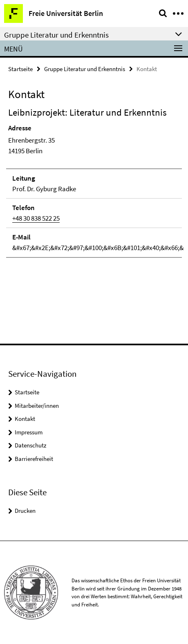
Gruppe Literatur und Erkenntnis (85, 69)
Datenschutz (30, 445)
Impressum (29, 432)
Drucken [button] (25, 511)
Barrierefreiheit (34, 459)
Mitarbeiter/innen (37, 406)
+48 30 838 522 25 (36, 218)
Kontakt (25, 419)
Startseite (20, 69)
